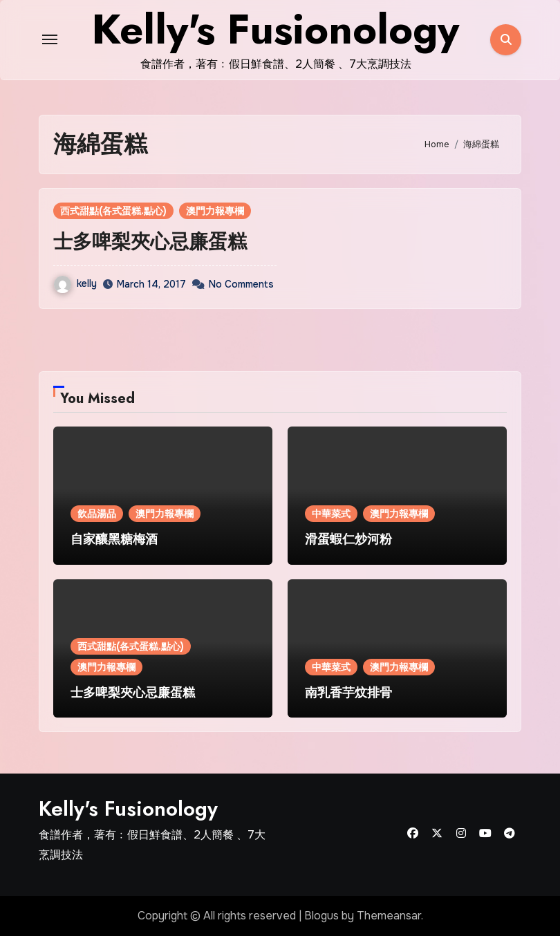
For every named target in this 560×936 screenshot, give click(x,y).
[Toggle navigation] (50, 39)
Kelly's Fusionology (128, 808)
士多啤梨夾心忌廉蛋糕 (150, 242)
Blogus (321, 916)
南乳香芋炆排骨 (348, 693)
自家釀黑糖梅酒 (114, 539)
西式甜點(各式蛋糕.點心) (113, 211)
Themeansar (389, 916)
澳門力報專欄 (215, 211)
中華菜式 (331, 514)
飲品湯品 (97, 514)
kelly (75, 283)
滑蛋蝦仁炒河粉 (348, 539)
